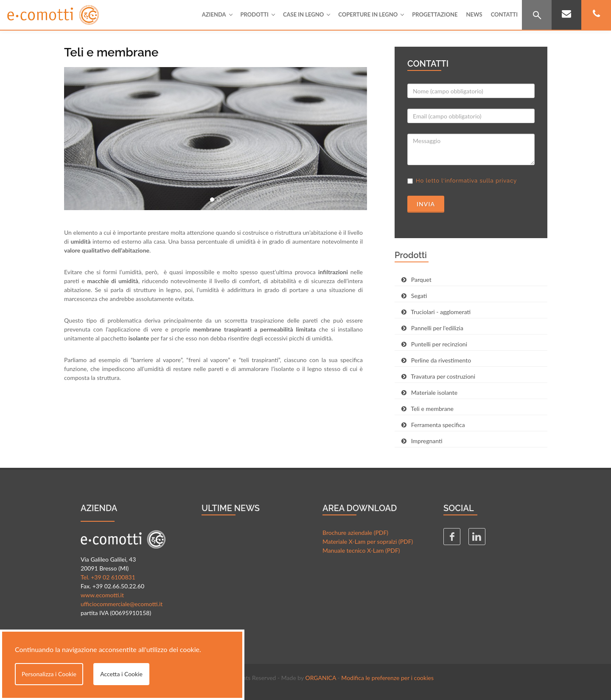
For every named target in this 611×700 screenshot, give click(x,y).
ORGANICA (320, 678)
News (474, 14)
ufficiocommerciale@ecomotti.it (122, 604)
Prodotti (258, 14)
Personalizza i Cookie (49, 674)
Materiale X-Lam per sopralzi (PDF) (368, 541)
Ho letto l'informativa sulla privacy (466, 181)
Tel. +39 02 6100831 (108, 577)
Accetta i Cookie (121, 674)
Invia (426, 204)
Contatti (504, 14)
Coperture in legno (371, 14)
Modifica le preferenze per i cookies (387, 678)
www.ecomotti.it (102, 595)
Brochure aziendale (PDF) (355, 533)
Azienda (217, 14)
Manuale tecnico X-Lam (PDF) (361, 550)
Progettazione (435, 14)
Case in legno (306, 14)
